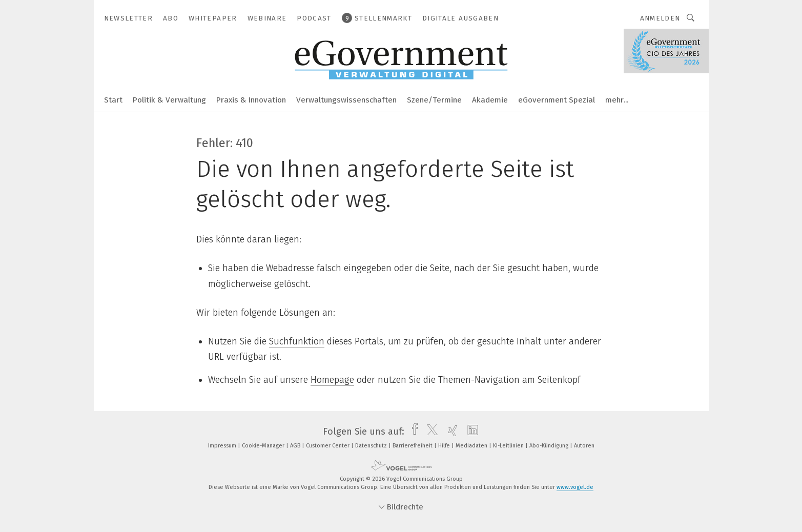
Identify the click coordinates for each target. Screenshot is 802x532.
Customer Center (328, 446)
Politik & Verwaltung (169, 100)
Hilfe (445, 446)
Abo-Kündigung (550, 446)
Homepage (332, 380)
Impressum (223, 446)
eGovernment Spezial (557, 100)
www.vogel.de (575, 487)
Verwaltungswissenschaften (346, 100)
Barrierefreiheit (413, 446)
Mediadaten (472, 446)
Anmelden (660, 18)
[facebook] (412, 432)
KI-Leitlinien (509, 446)
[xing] (450, 432)
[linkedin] (470, 432)
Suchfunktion (297, 341)
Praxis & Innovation (251, 100)
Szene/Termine (434, 100)
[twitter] (430, 432)
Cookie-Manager (264, 446)
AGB (296, 446)
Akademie (490, 100)
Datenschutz (372, 446)
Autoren (584, 446)
